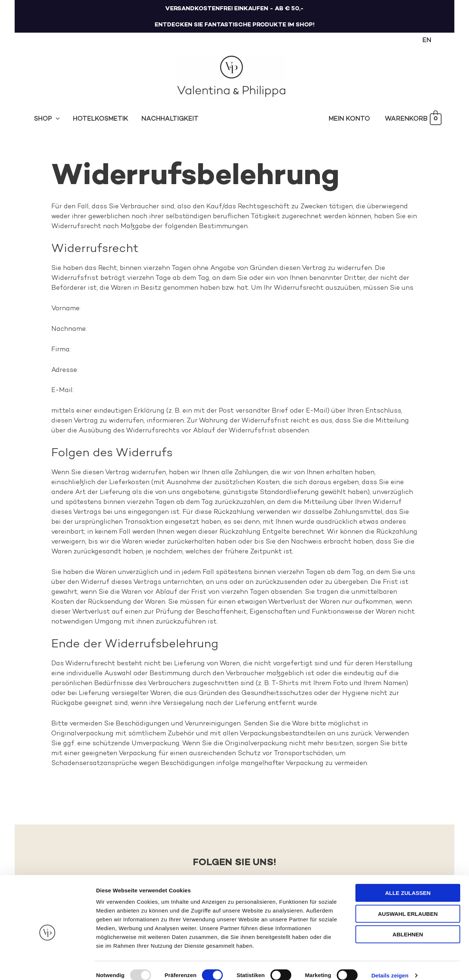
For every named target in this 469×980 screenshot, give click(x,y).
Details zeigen (390, 966)
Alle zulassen (408, 883)
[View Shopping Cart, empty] (413, 119)
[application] (56, 119)
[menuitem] (427, 41)
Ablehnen (408, 924)
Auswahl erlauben (408, 904)
